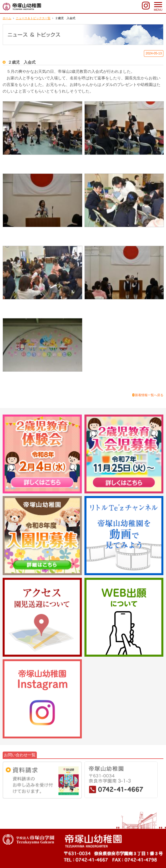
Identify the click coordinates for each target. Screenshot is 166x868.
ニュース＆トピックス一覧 (33, 18)
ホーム (7, 18)
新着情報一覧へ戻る (149, 395)
